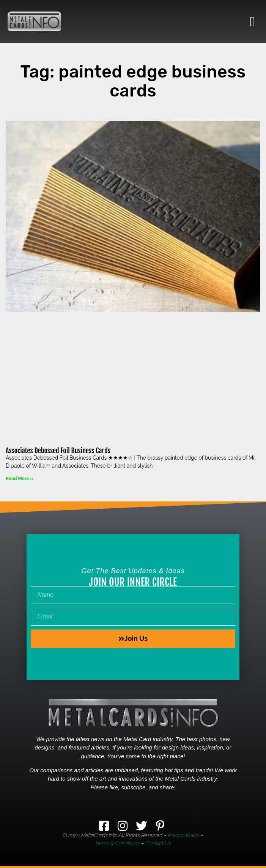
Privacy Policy (184, 835)
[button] (253, 22)
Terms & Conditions (117, 843)
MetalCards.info (99, 835)
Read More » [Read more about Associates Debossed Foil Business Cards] (19, 479)
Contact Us (158, 843)
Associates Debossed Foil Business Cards (58, 451)
